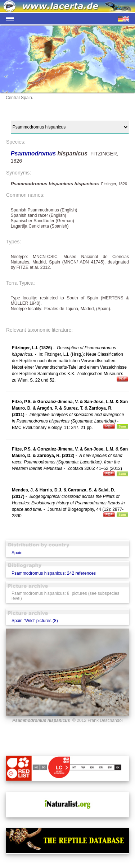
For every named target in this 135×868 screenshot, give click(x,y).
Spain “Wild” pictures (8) (35, 621)
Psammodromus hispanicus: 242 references (54, 573)
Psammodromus (34, 153)
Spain (17, 553)
